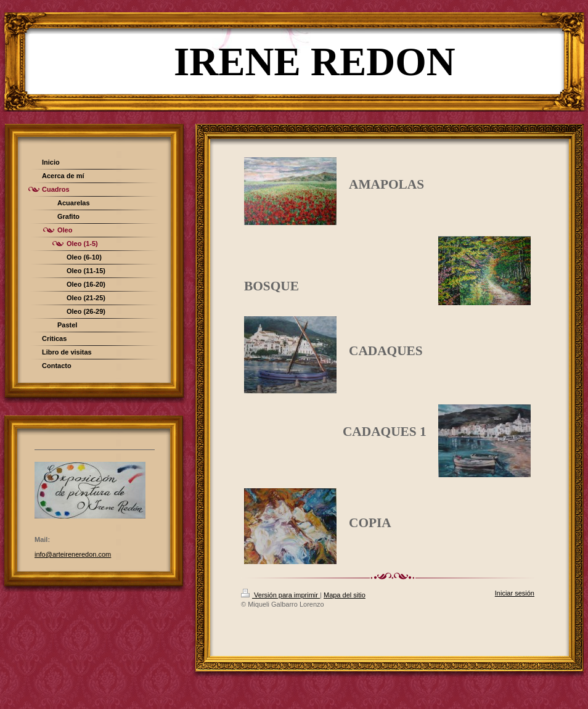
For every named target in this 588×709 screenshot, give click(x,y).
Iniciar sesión (515, 593)
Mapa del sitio (345, 595)
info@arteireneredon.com (73, 554)
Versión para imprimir (280, 595)
